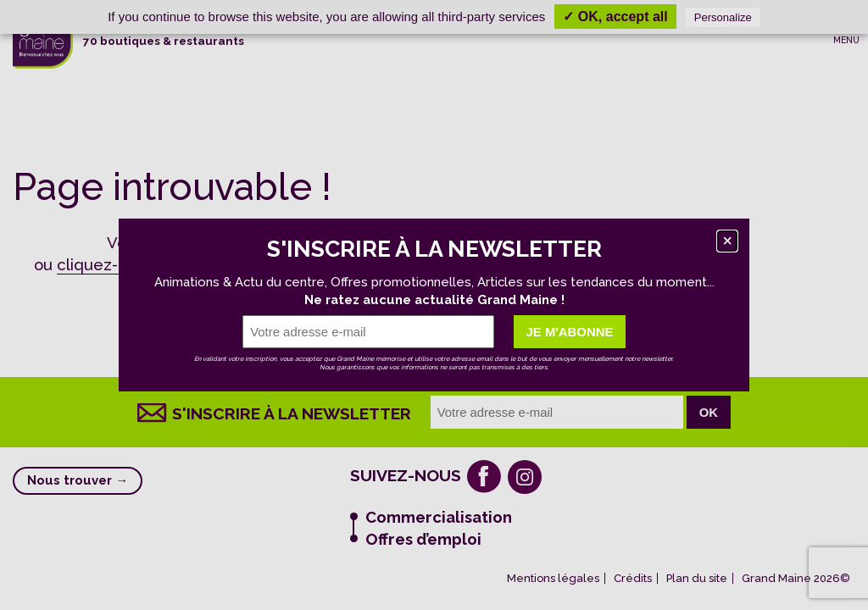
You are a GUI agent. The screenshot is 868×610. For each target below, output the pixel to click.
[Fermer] (727, 241)
